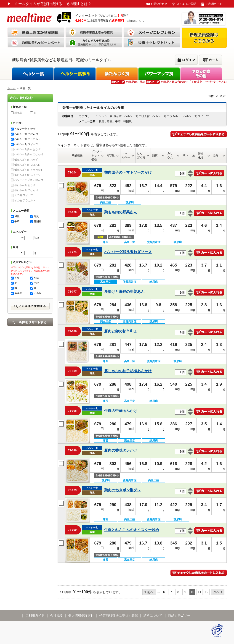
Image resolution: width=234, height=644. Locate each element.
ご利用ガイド (214, 4)
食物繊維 (200, 155)
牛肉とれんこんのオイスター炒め (132, 530)
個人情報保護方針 (81, 615)
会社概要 (56, 615)
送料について (153, 615)
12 (207, 592)
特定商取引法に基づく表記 (119, 615)
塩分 (215, 155)
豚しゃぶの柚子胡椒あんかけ (128, 371)
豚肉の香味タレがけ (121, 450)
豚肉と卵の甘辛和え (121, 331)
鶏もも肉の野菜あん (121, 212)
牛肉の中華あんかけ (121, 411)
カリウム (170, 155)
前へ (150, 592)
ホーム (11, 88)
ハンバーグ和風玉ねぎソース (128, 252)
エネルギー (126, 155)
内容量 (111, 155)
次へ (216, 592)
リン (185, 155)
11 (199, 592)
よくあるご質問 (186, 4)
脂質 (155, 155)
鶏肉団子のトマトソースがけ (128, 172)
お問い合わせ (159, 4)
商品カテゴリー (179, 615)
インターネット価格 (97, 155)
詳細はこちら (136, 21)
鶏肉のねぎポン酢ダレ (122, 490)
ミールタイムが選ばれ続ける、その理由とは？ (49, 4)
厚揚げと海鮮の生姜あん (124, 292)
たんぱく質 (141, 155)
